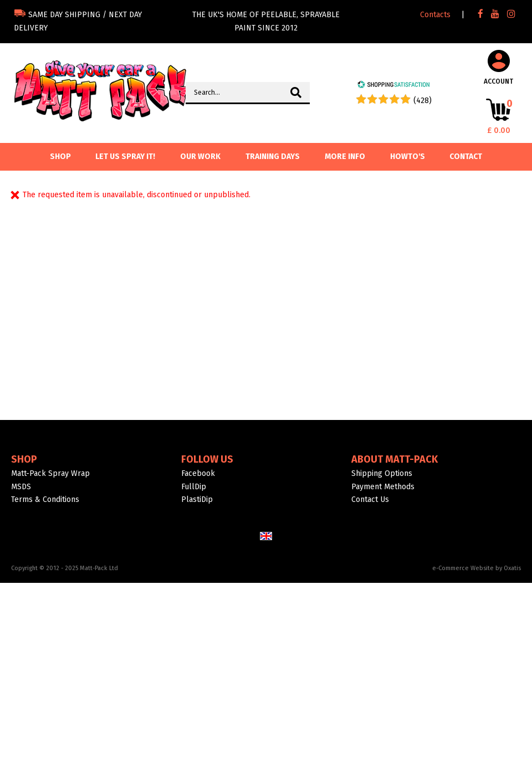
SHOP (60, 157)
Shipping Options (382, 473)
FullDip (194, 487)
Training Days (273, 157)
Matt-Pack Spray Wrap (50, 473)
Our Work (200, 157)
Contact (466, 157)
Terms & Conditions (45, 499)
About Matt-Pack (395, 459)
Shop (24, 459)
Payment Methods (383, 487)
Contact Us (370, 499)
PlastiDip (197, 499)
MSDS (21, 487)
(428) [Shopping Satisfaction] (423, 101)
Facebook (198, 473)
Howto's (408, 157)
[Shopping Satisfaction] (393, 86)
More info (345, 157)
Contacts (435, 15)
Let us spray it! (125, 157)
